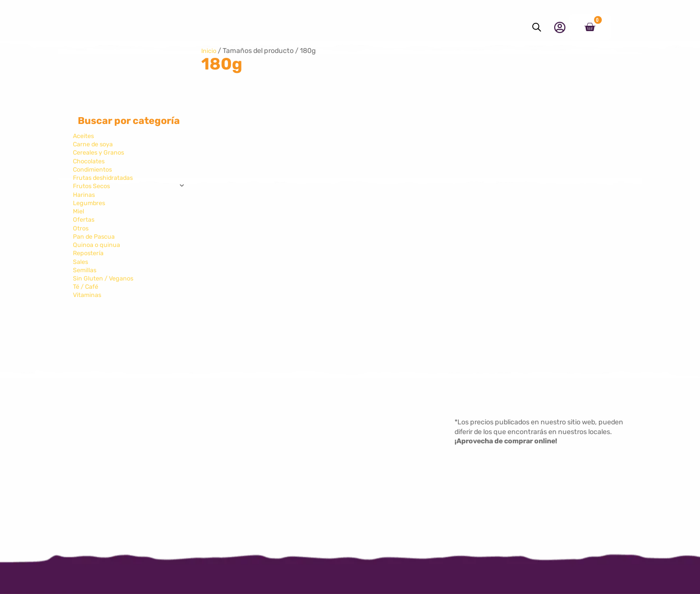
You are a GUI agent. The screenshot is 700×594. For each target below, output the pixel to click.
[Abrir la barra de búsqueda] (537, 27)
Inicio (210, 51)
